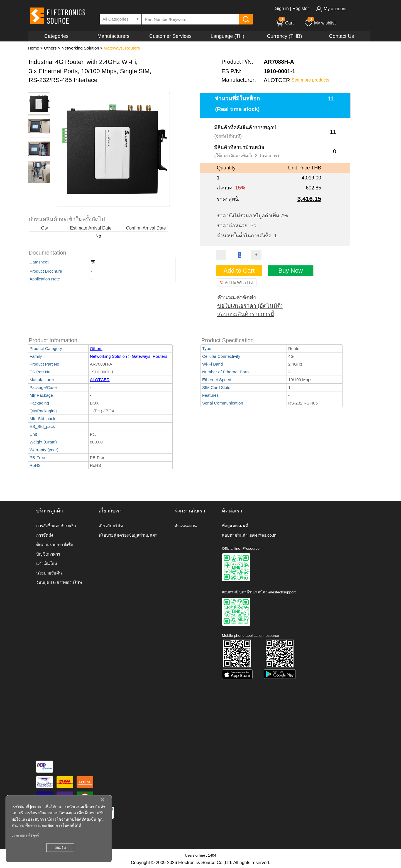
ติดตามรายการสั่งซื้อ (55, 545)
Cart (284, 23)
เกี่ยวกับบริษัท (111, 526)
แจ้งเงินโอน (47, 564)
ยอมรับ (60, 848)
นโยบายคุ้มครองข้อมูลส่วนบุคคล (128, 535)
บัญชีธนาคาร (48, 554)
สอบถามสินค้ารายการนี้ (246, 314)
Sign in (282, 8)
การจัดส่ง (45, 535)
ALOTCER (100, 380)
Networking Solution (80, 48)
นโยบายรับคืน (49, 573)
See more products (310, 80)
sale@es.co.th (263, 535)
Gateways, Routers (122, 48)
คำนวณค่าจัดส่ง (237, 297)
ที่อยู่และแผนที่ (235, 526)
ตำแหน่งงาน (185, 526)
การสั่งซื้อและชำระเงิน (56, 526)
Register (301, 8)
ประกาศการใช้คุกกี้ (25, 835)
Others (50, 48)
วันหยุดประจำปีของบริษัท (59, 582)
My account (331, 9)
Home (34, 48)
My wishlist (320, 23)
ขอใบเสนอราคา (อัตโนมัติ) (250, 306)
